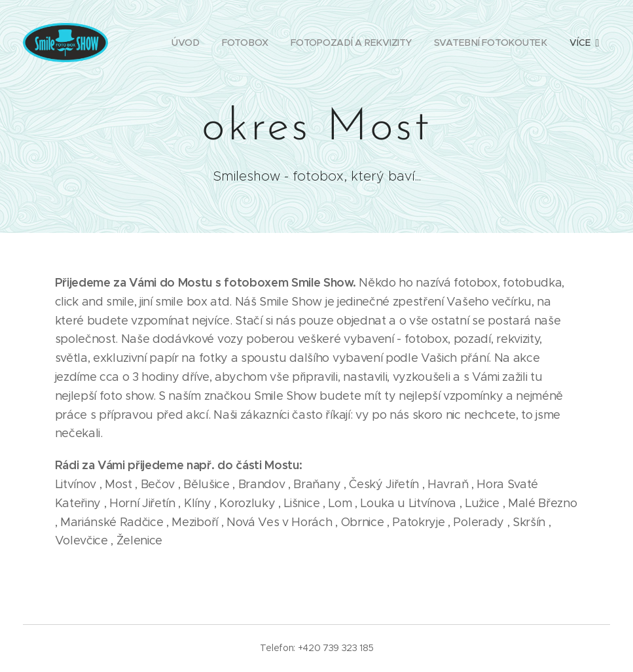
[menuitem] (184, 43)
